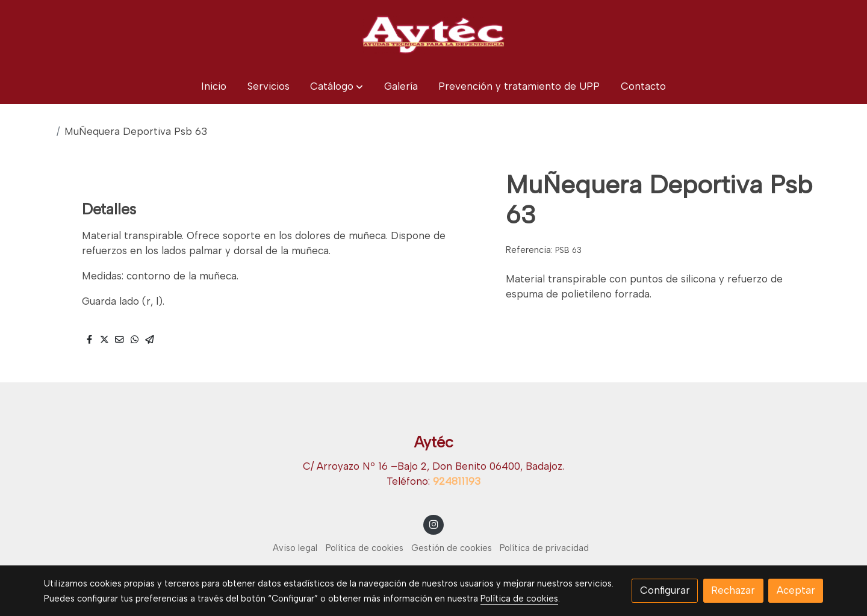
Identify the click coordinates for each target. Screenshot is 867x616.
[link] (433, 34)
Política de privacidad (544, 548)
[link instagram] (433, 524)
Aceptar (796, 590)
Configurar (665, 590)
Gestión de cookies (452, 548)
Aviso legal (295, 548)
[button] (337, 86)
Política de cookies (365, 548)
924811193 (457, 481)
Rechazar (733, 590)
